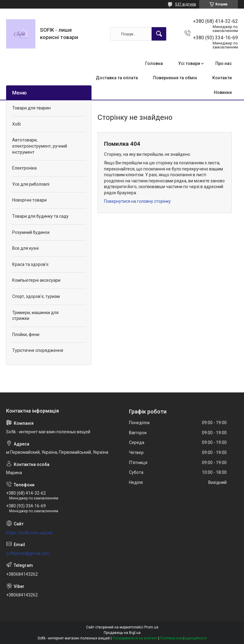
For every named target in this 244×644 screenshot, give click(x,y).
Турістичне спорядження (38, 350)
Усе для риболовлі (31, 184)
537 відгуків (186, 4)
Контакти (222, 78)
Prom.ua (151, 627)
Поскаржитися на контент (135, 638)
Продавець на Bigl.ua (122, 633)
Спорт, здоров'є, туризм (36, 296)
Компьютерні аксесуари (36, 280)
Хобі (16, 124)
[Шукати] (159, 34)
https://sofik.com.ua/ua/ (30, 533)
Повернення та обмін (175, 78)
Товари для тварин (31, 108)
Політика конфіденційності (183, 638)
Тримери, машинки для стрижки (35, 316)
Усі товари (189, 63)
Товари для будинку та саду (40, 216)
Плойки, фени (26, 335)
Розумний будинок (31, 232)
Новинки (223, 92)
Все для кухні (25, 248)
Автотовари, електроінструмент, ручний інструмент (40, 146)
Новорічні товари (29, 200)
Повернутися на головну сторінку (137, 201)
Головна (154, 63)
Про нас (224, 63)
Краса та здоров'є (30, 264)
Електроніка (24, 168)
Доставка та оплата (117, 78)
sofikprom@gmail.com (28, 553)
